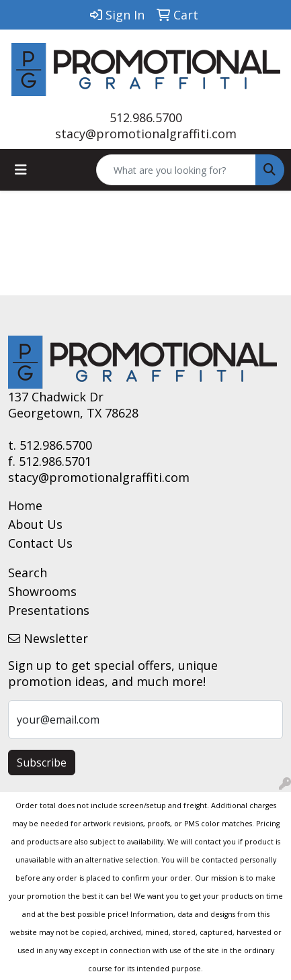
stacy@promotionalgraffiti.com (146, 134)
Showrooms (42, 591)
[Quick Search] (176, 170)
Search (28, 573)
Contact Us (40, 543)
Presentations (49, 610)
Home (25, 505)
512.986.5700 (146, 117)
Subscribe (42, 763)
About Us (35, 524)
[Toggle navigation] (21, 170)
